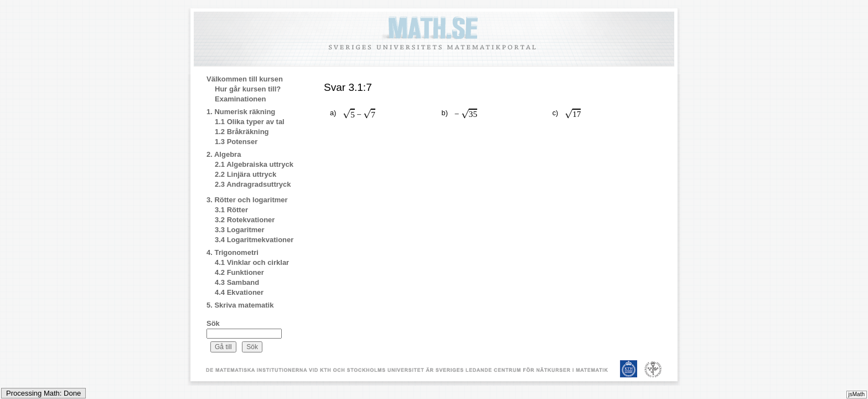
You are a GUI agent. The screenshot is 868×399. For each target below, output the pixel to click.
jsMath (857, 394)
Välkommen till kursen (245, 79)
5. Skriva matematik (240, 305)
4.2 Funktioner (239, 272)
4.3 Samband (237, 282)
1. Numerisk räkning (241, 112)
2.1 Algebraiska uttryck (254, 164)
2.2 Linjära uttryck (246, 174)
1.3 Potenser (236, 142)
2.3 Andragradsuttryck (253, 184)
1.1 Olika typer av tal (250, 122)
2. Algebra (224, 154)
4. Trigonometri (232, 252)
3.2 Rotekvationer (245, 220)
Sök (213, 323)
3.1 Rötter (231, 210)
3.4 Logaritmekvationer (254, 240)
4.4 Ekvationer (239, 292)
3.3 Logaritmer (240, 230)
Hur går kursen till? (248, 89)
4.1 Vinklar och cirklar (252, 262)
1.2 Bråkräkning (242, 132)
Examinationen (240, 99)
